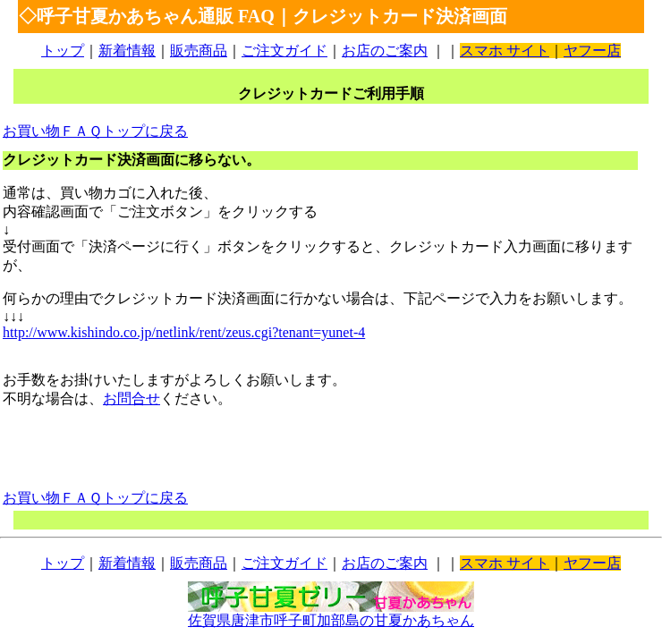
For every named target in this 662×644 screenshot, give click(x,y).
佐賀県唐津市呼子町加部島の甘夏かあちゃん (331, 614)
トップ (63, 51)
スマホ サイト (505, 51)
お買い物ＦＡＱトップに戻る (95, 131)
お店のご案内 (385, 51)
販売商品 (199, 51)
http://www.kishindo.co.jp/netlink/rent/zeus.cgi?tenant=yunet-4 (184, 332)
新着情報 (127, 51)
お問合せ (132, 398)
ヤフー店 (592, 51)
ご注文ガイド (284, 51)
